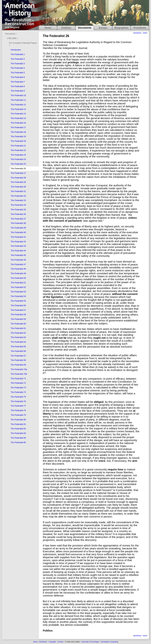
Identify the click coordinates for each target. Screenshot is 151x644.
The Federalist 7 (18, 82)
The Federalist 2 (18, 59)
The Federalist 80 (18, 420)
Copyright (52, 642)
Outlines (66, 28)
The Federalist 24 (18, 159)
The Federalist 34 (18, 205)
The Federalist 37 (18, 219)
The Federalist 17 (18, 127)
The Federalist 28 (18, 178)
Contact (60, 642)
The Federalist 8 (18, 86)
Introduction (16, 50)
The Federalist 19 (18, 136)
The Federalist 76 (18, 401)
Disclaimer (43, 642)
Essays (103, 28)
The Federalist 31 (18, 191)
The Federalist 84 (18, 438)
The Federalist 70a (19, 369)
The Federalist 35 (18, 210)
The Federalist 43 (18, 246)
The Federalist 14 (18, 114)
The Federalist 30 (18, 187)
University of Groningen (90, 642)
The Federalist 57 (18, 310)
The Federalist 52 (18, 287)
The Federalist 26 (18, 168)
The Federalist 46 (18, 260)
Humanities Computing (109, 642)
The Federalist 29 (18, 182)
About (35, 642)
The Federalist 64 (18, 342)
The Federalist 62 (18, 333)
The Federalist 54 (18, 296)
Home (48, 28)
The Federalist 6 (18, 77)
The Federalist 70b (19, 374)
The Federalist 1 (18, 54)
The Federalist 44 (18, 251)
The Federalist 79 (18, 415)
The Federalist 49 (18, 273)
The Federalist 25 (18, 164)
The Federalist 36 (18, 214)
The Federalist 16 (18, 123)
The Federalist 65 (18, 346)
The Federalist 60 (18, 324)
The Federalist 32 (18, 196)
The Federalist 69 (18, 365)
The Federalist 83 (18, 433)
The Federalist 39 (18, 228)
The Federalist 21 (18, 146)
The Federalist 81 (18, 424)
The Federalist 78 (18, 410)
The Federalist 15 (18, 118)
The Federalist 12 (18, 105)
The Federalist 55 (18, 301)
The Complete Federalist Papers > (23, 44)
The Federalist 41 (18, 237)
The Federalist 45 (18, 255)
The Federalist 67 (18, 356)
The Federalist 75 (18, 397)
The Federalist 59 (18, 319)
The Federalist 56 (18, 305)
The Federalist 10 (18, 95)
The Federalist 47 (18, 264)
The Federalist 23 (18, 155)
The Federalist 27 (18, 173)
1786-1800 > (12, 38)
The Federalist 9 (18, 91)
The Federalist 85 (18, 442)
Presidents (140, 28)
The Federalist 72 (18, 383)
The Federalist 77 (18, 406)
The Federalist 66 (18, 351)
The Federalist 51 (18, 283)
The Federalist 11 (18, 100)
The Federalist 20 (18, 141)
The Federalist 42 (18, 242)
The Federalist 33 (18, 200)
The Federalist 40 (18, 232)
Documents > (11, 34)
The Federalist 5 (18, 73)
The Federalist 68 (18, 360)
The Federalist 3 (18, 64)
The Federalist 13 (18, 109)
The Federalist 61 (18, 328)
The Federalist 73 (18, 388)
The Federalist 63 (18, 337)
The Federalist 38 (18, 223)
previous (138, 33)
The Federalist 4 (18, 68)
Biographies (121, 28)
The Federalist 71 (18, 379)
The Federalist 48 (18, 269)
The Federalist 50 (18, 278)
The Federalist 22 (18, 150)
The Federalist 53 (18, 292)
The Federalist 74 (18, 392)
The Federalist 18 (18, 132)
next (145, 33)
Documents (85, 28)
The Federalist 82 (18, 429)
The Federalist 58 (18, 314)
